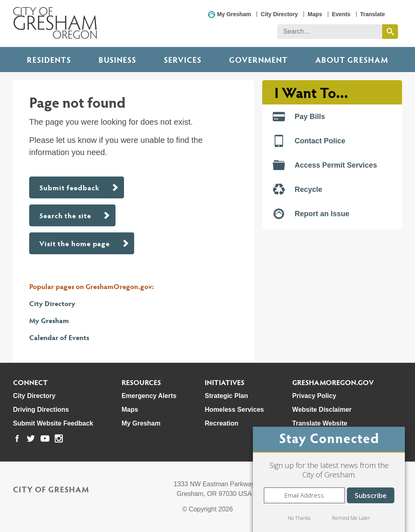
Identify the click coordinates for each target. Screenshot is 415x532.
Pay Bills (299, 117)
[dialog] (329, 479)
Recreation (221, 423)
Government (258, 60)
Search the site (65, 215)
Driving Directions (41, 410)
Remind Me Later (351, 518)
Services (183, 60)
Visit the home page (75, 243)
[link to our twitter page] (31, 438)
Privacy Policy (314, 396)
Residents (49, 60)
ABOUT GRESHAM (352, 60)
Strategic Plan (226, 396)
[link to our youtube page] (45, 438)
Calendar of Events (59, 337)
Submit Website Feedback (53, 423)
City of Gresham (51, 489)
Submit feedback (70, 187)
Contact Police (309, 141)
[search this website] (390, 32)
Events (341, 14)
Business (117, 60)
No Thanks (299, 518)
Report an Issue (311, 214)
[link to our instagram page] (59, 438)
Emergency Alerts (149, 396)
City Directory (279, 14)
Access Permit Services (325, 165)
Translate (373, 14)
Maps (315, 14)
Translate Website (320, 423)
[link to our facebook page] (17, 438)
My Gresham (234, 14)
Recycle (297, 189)
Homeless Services (234, 410)
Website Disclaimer (322, 410)
